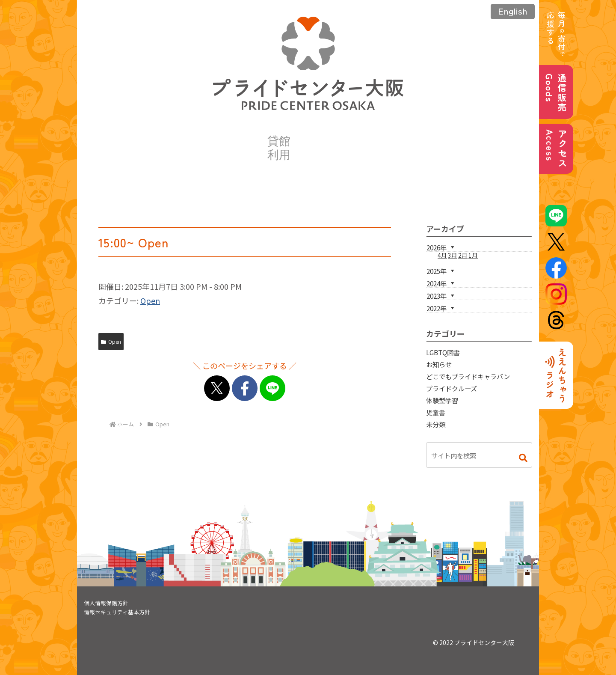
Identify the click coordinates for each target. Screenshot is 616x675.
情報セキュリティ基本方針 (117, 612)
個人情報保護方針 (106, 603)
